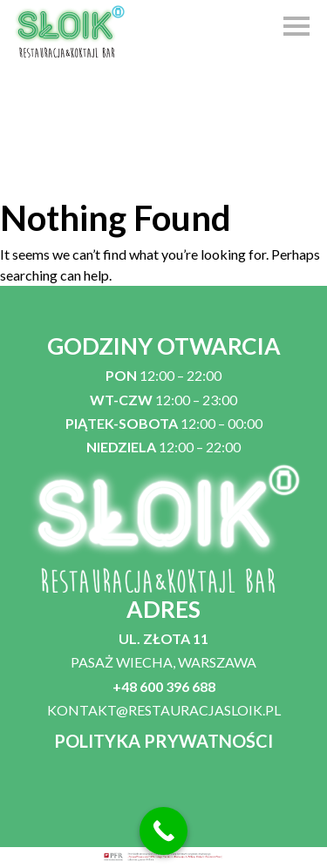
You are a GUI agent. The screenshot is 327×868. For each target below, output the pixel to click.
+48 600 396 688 (164, 686)
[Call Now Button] (163, 831)
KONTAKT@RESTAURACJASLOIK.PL (164, 710)
